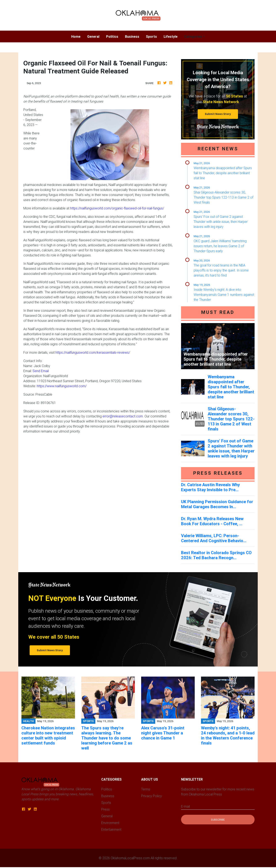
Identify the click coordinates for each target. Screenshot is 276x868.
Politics (112, 36)
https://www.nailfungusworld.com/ (62, 386)
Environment (110, 823)
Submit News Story (218, 114)
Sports (151, 36)
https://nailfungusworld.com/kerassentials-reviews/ (93, 352)
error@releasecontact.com (123, 416)
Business (132, 36)
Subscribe (218, 820)
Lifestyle (171, 36)
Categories (193, 36)
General (93, 36)
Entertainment (111, 829)
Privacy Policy (152, 796)
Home (78, 36)
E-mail (185, 806)
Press (105, 809)
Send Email (41, 371)
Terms (146, 789)
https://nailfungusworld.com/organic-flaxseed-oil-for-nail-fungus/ (117, 208)
